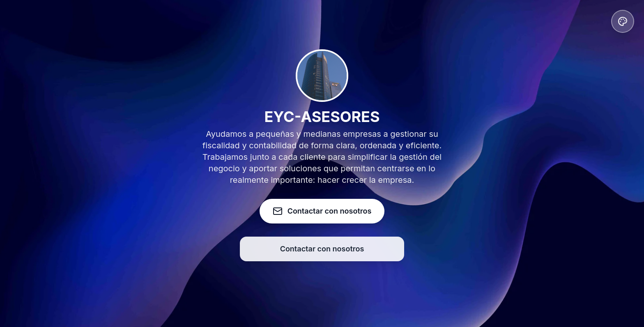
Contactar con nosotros (322, 249)
